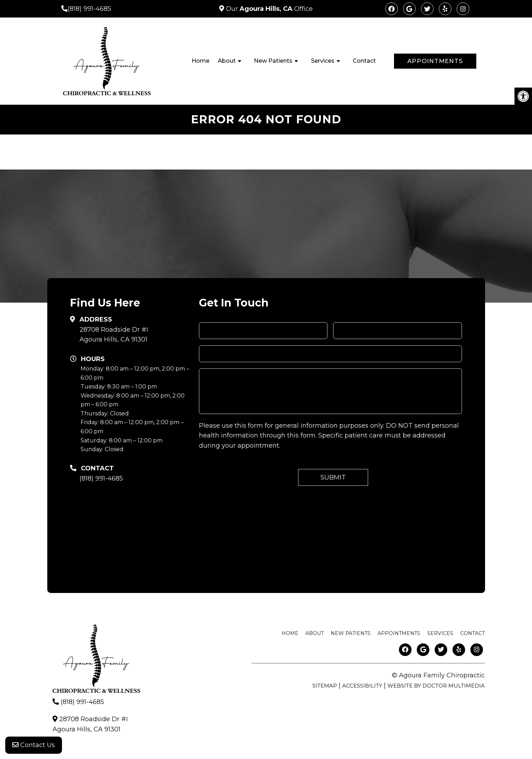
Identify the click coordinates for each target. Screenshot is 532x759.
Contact (364, 61)
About (227, 61)
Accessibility (362, 686)
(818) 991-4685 (89, 9)
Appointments (435, 61)
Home (201, 61)
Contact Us (34, 745)
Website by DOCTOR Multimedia (436, 686)
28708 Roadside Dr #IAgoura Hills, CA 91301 (114, 335)
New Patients (273, 61)
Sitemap (325, 686)
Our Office (268, 9)
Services (323, 61)
